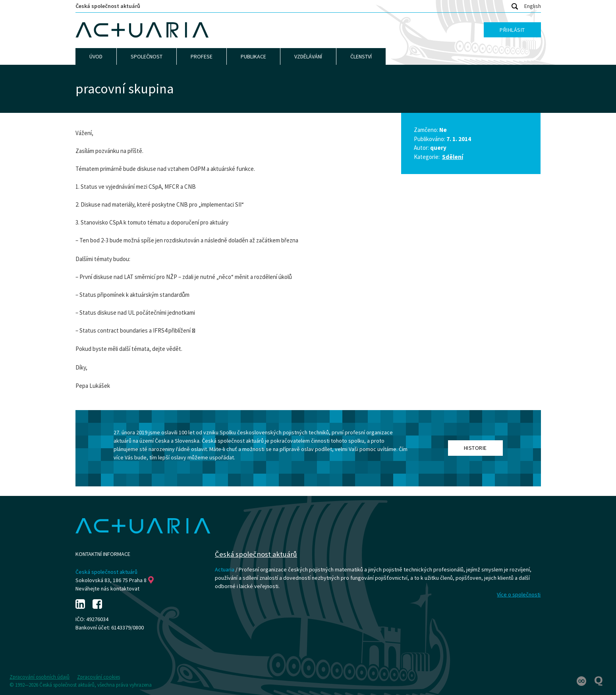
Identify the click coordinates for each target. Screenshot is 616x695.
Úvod (96, 56)
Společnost (147, 56)
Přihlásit (512, 30)
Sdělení (453, 157)
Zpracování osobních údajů (40, 677)
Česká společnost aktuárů (108, 6)
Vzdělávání (308, 56)
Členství (361, 56)
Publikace (253, 56)
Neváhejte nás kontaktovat (107, 589)
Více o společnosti (519, 594)
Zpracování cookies (98, 677)
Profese (202, 56)
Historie (475, 448)
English (533, 6)
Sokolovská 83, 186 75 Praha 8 (115, 580)
